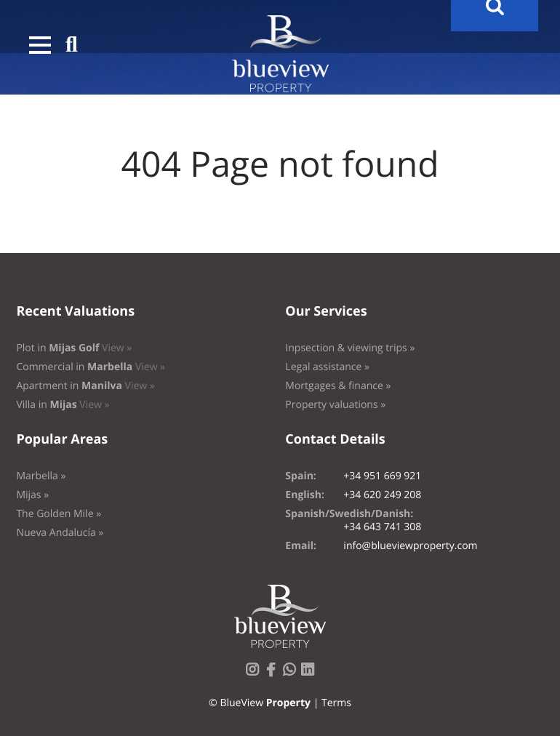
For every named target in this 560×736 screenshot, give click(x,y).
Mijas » (32, 495)
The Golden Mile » (59, 514)
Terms (336, 703)
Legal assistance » (327, 367)
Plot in (74, 348)
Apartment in (85, 386)
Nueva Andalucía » (60, 533)
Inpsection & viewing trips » (350, 348)
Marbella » (41, 476)
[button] (40, 45)
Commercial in (91, 367)
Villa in (63, 405)
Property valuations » (335, 405)
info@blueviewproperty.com (410, 546)
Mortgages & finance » (338, 386)
